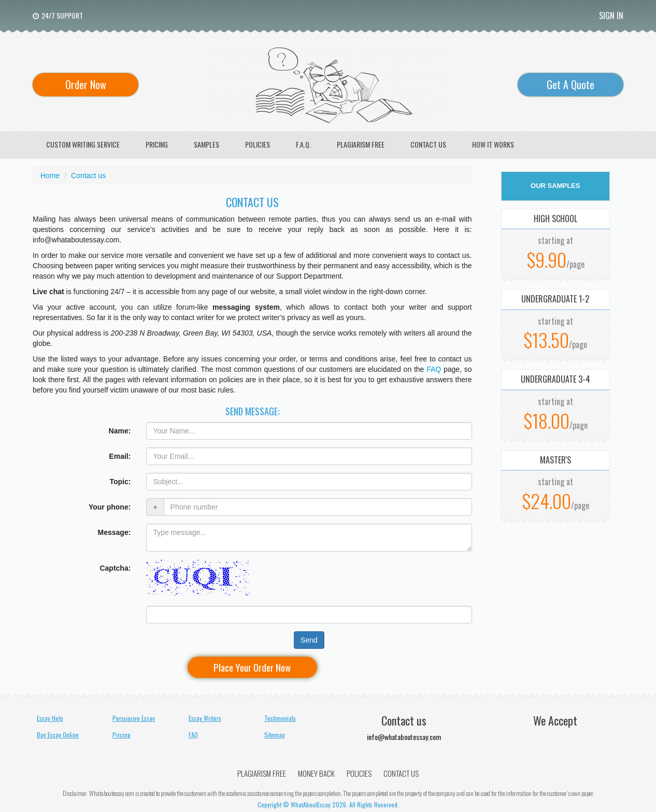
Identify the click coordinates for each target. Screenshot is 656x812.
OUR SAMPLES (555, 186)
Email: (120, 456)
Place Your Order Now (252, 667)
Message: (115, 532)
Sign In (611, 16)
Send (309, 640)
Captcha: (115, 568)
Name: (120, 431)
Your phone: (110, 507)
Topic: (120, 482)
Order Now (86, 84)
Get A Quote (571, 84)
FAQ (435, 369)
